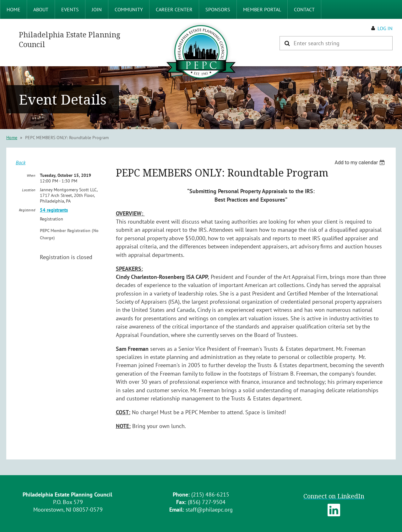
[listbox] (360, 163)
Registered (27, 210)
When (31, 175)
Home (12, 138)
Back (21, 162)
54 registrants (54, 210)
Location (29, 190)
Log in (385, 28)
